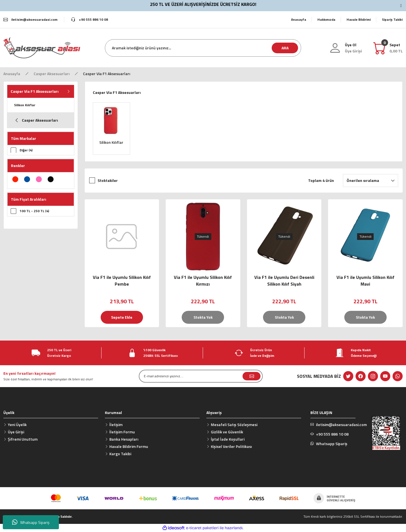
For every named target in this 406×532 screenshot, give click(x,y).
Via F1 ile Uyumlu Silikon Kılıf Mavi (365, 281)
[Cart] (396, 48)
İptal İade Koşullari (228, 439)
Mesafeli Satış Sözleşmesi (234, 425)
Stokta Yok (203, 317)
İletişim (116, 425)
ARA (285, 48)
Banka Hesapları (124, 439)
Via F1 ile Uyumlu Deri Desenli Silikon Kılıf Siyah (284, 281)
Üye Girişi (16, 432)
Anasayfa (299, 19)
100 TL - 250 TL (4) (34, 211)
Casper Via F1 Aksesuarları (107, 74)
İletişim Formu (122, 432)
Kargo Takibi (120, 454)
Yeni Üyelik (17, 425)
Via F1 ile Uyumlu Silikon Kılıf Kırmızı (203, 281)
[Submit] (252, 376)
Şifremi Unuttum (23, 439)
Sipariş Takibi (392, 19)
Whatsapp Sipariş (31, 522)
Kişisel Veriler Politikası (231, 446)
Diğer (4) (26, 150)
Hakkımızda (326, 19)
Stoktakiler (108, 180)
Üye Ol (351, 45)
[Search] (203, 48)
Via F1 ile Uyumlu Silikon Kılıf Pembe (122, 281)
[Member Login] (353, 51)
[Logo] (42, 48)
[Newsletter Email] (201, 376)
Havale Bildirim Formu (129, 446)
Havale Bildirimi (359, 19)
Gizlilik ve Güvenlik (227, 432)
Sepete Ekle (122, 317)
